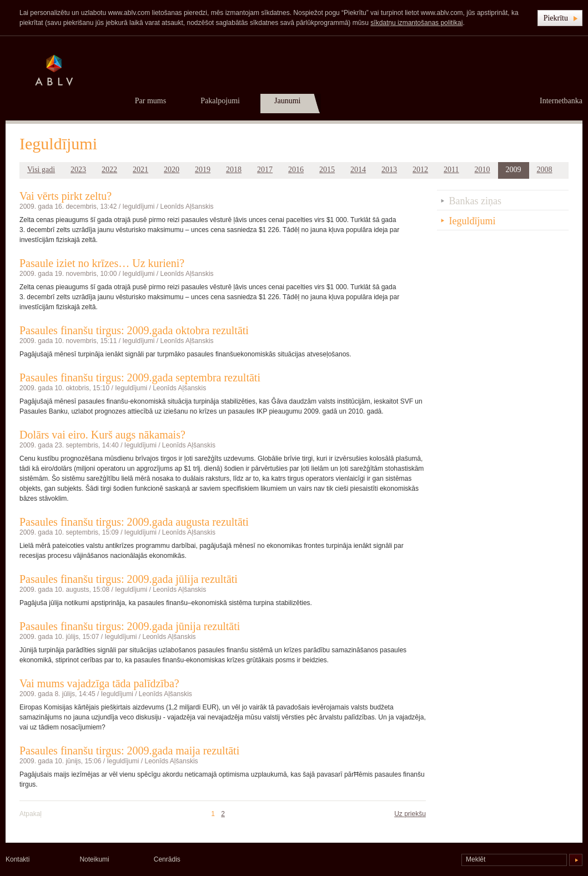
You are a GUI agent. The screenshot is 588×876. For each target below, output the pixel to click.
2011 (451, 170)
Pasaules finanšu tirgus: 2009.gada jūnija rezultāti (130, 626)
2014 (358, 170)
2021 (140, 170)
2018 (234, 170)
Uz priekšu (410, 814)
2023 (78, 170)
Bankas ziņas (475, 201)
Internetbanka (561, 101)
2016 (296, 170)
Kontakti (17, 859)
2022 (109, 170)
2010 (483, 170)
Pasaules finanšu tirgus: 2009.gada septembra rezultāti (140, 377)
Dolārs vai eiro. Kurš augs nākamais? (102, 435)
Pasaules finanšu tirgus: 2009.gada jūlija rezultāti (129, 579)
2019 (203, 170)
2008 (545, 170)
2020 (172, 170)
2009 (514, 170)
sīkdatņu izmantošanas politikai (416, 23)
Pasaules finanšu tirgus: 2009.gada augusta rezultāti (134, 522)
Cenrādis (167, 859)
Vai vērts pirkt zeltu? (66, 196)
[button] (560, 18)
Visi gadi (41, 170)
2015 (327, 170)
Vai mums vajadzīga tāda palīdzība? (99, 683)
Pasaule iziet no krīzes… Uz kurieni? (102, 263)
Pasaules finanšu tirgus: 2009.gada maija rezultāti (129, 751)
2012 (420, 170)
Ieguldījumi (138, 207)
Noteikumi (94, 859)
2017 (265, 170)
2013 (389, 170)
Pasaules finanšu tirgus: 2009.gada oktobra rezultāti (134, 330)
